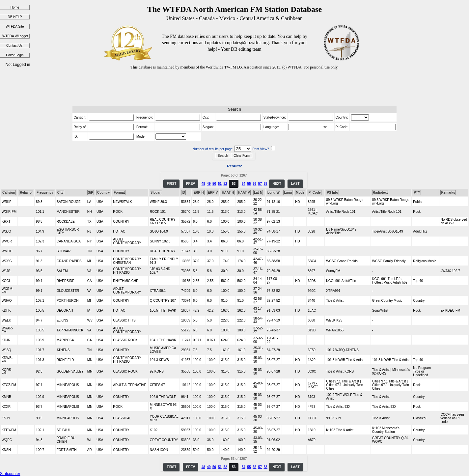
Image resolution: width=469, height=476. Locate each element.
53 (234, 184)
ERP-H (199, 193)
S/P (91, 193)
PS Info (332, 193)
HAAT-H (228, 193)
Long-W (274, 193)
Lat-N (258, 193)
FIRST (171, 184)
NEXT (277, 184)
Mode (300, 193)
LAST (295, 184)
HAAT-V (244, 193)
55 (249, 184)
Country (103, 193)
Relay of (26, 193)
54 (244, 184)
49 (209, 184)
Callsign (9, 193)
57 (260, 184)
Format (119, 193)
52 (225, 184)
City (60, 193)
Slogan (156, 193)
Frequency (45, 193)
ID (183, 193)
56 (254, 184)
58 (266, 184)
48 (203, 184)
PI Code (314, 193)
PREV (191, 184)
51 (220, 184)
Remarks (448, 193)
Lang (288, 193)
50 (214, 184)
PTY (417, 193)
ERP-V (213, 193)
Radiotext (380, 193)
